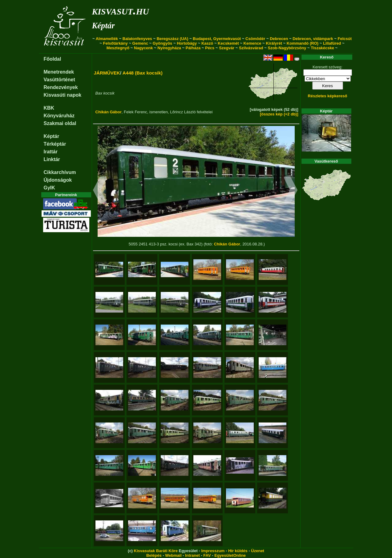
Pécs (210, 48)
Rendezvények (61, 87)
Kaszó (207, 43)
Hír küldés (238, 551)
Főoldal (53, 59)
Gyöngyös (163, 43)
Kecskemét (228, 43)
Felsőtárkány (115, 43)
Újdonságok (58, 180)
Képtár (103, 26)
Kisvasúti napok (63, 95)
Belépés (154, 555)
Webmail (173, 555)
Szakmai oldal (60, 123)
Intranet (192, 555)
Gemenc (140, 43)
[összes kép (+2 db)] (279, 114)
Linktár (52, 159)
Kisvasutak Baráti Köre (156, 551)
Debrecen (279, 39)
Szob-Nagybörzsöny (287, 48)
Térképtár (55, 144)
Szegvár (227, 48)
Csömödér (255, 39)
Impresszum (213, 551)
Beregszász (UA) (173, 39)
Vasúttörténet (59, 80)
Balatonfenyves (137, 39)
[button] (100, 191)
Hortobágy (187, 43)
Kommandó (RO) (303, 43)
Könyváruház (59, 116)
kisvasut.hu (121, 10)
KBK (49, 108)
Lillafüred (332, 43)
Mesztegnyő (118, 48)
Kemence (253, 43)
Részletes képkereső (328, 96)
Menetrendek (59, 72)
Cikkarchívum (60, 172)
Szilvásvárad (251, 48)
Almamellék (107, 39)
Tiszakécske (322, 48)
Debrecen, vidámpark (313, 39)
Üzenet (258, 551)
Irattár (51, 152)
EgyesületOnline (230, 555)
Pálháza (193, 48)
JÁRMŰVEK (107, 73)
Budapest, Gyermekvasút (217, 39)
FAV (207, 555)
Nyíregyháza (169, 48)
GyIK (49, 188)
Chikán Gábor (109, 112)
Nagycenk (143, 48)
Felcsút (345, 39)
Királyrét (274, 43)
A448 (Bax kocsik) (143, 73)
